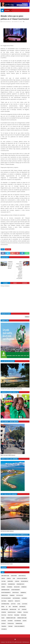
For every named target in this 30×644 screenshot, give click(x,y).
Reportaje (24, 615)
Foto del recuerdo (6, 598)
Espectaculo (16, 593)
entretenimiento (6, 593)
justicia (13, 604)
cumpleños (10, 581)
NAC (10, 607)
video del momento (19, 626)
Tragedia (4, 626)
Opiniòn (4, 612)
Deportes (4, 584)
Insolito (17, 601)
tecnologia (11, 624)
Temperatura (19, 624)
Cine (14, 579)
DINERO (3, 587)
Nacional (8, 249)
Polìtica (10, 615)
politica (4, 615)
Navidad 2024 (5, 609)
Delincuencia (24, 581)
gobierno (24, 598)
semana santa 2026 (22, 618)
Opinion (24, 609)
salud (3, 618)
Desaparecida (11, 584)
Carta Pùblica (22, 576)
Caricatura (14, 576)
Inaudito (11, 601)
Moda (3, 607)
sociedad (10, 621)
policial (26, 612)
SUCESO (25, 621)
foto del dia (20, 595)
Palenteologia (12, 612)
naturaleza (22, 607)
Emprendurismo (5, 590)
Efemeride (24, 587)
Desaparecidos (20, 584)
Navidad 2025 (13, 609)
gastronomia (16, 598)
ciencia (9, 579)
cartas (3, 579)
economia (10, 587)
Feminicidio (5, 595)
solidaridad (18, 621)
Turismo (10, 626)
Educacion (17, 587)
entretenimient (16, 590)
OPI (19, 609)
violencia (4, 629)
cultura (3, 581)
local (19, 604)
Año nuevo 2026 (5, 576)
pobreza (19, 612)
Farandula (23, 593)
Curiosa (17, 581)
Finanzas (12, 595)
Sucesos (3, 624)
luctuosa (25, 604)
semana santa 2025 (11, 618)
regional (17, 615)
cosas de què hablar (22, 579)
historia (4, 601)
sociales (4, 621)
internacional (5, 604)
